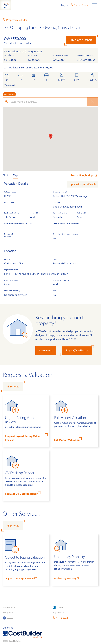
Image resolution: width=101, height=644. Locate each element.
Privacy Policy (8, 613)
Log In (65, 5)
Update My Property (67, 578)
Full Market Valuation (67, 440)
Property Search (61, 618)
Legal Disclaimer (9, 607)
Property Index (59, 613)
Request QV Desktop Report (22, 494)
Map (15, 175)
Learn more (46, 350)
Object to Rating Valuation (21, 578)
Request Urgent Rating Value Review (22, 438)
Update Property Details (83, 184)
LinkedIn (58, 607)
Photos (7, 175)
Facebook (8, 618)
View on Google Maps (84, 175)
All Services (13, 387)
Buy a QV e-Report (81, 40)
